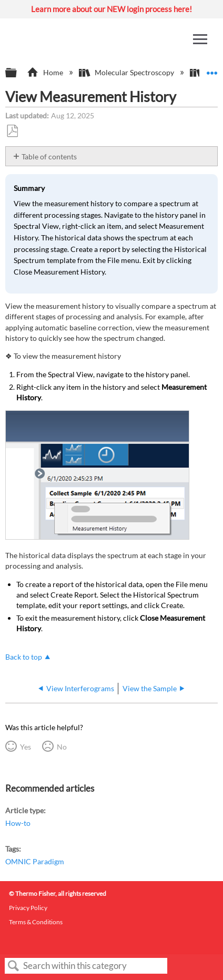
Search (14, 966)
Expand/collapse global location (212, 70)
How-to (18, 823)
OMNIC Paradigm (35, 861)
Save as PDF (12, 131)
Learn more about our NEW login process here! (111, 9)
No (62, 747)
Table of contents (49, 156)
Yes (26, 747)
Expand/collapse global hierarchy (18, 73)
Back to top (24, 657)
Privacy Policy (28, 908)
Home (45, 72)
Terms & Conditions (36, 922)
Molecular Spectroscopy (127, 72)
